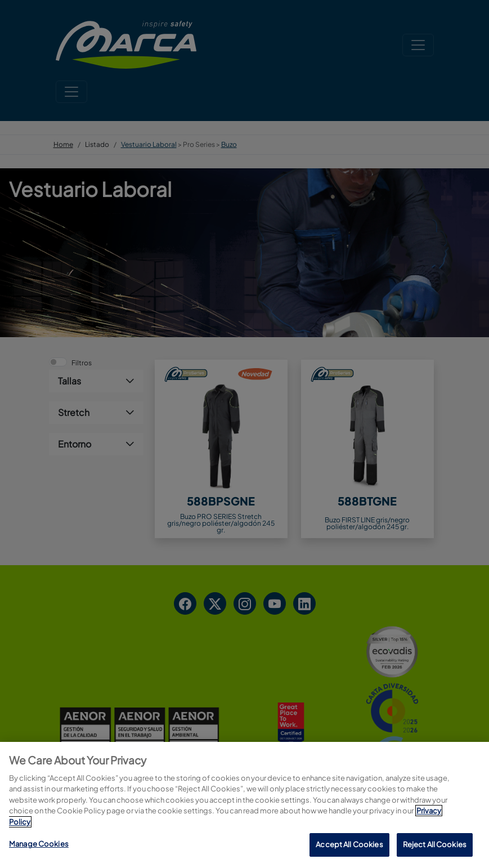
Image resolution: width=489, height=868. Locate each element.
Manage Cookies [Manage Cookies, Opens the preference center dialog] (39, 844)
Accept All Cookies (349, 845)
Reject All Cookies (435, 845)
